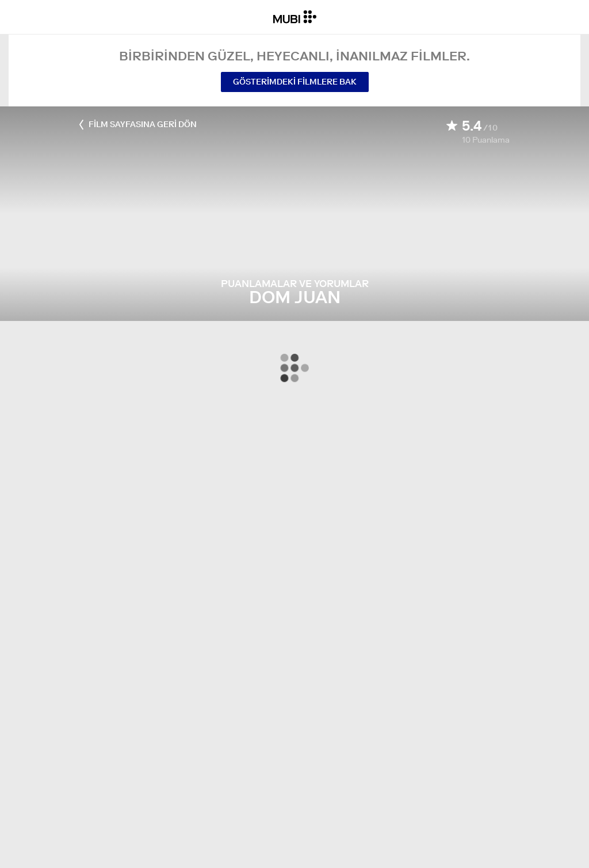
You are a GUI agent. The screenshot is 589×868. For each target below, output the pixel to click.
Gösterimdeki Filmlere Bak (295, 82)
